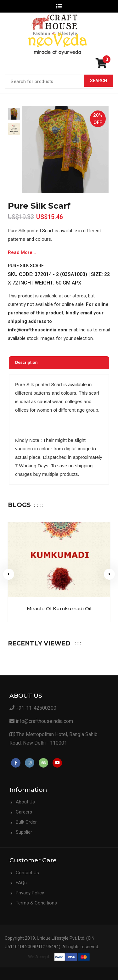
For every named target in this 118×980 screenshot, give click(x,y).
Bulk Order (26, 822)
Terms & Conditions (36, 903)
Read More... (22, 252)
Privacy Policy (30, 893)
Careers (24, 812)
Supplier (24, 832)
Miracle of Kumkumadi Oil (59, 608)
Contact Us (27, 873)
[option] (14, 114)
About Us (25, 802)
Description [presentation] (26, 362)
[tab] (59, 363)
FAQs (21, 883)
